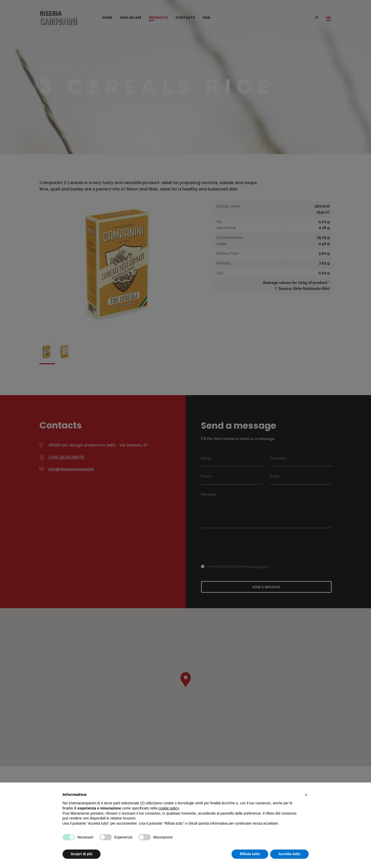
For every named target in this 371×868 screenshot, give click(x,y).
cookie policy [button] (169, 808)
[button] (306, 795)
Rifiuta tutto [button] (250, 854)
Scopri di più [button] (82, 854)
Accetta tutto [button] (289, 854)
